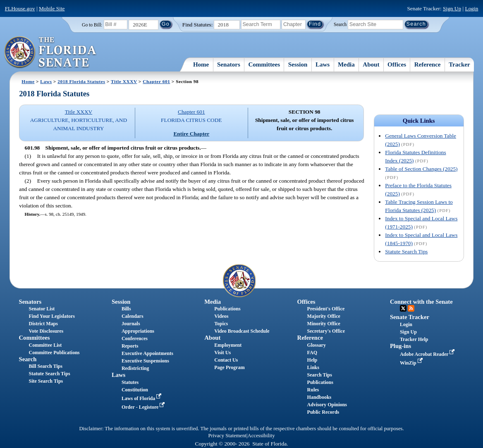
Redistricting (135, 368)
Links (313, 367)
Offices (397, 64)
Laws (323, 64)
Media (346, 64)
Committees (264, 64)
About (371, 64)
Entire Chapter (191, 134)
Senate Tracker (410, 317)
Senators (229, 64)
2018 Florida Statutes (81, 81)
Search (340, 24)
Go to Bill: (92, 25)
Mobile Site (52, 8)
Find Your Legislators (52, 316)
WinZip (412, 363)
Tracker (459, 64)
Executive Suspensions (145, 361)
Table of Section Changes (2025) (421, 169)
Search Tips (320, 375)
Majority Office (324, 316)
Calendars (133, 316)
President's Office (326, 309)
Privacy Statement (227, 436)
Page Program (229, 367)
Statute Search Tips (406, 251)
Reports (130, 346)
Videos (221, 316)
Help (312, 360)
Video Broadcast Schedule (242, 331)
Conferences (135, 338)
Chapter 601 (156, 81)
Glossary (317, 345)
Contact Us (226, 360)
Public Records (323, 412)
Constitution (135, 390)
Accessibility (261, 436)
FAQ (312, 353)
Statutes (130, 382)
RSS (411, 308)
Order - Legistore (144, 407)
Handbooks (319, 397)
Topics (221, 324)
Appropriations (138, 331)
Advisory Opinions (327, 405)
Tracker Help (414, 339)
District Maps (43, 324)
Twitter (403, 308)
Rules (313, 390)
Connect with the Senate (421, 302)
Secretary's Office (326, 331)
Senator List (42, 309)
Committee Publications (54, 353)
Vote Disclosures (46, 331)
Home (201, 64)
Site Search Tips (46, 381)
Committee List (45, 345)
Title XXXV (124, 81)
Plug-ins (401, 346)
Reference (428, 64)
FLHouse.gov (20, 8)
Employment (228, 345)
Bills (126, 309)
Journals (131, 324)
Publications (227, 309)
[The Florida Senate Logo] (51, 52)
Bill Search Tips (46, 366)
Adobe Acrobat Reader (428, 354)
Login (471, 8)
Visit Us (222, 353)
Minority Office (324, 324)
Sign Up (452, 8)
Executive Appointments (147, 353)
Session (298, 64)
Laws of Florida (142, 398)
